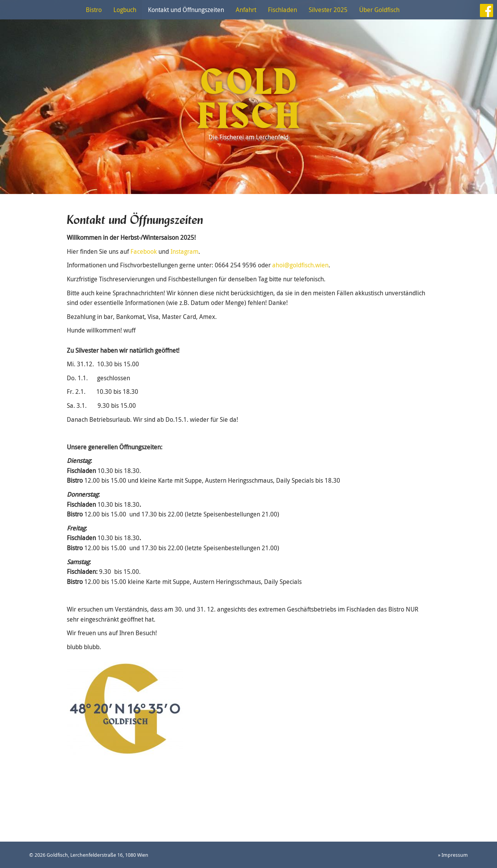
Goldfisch (248, 100)
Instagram (184, 251)
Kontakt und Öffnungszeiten (186, 10)
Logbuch (125, 10)
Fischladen (282, 10)
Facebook (144, 251)
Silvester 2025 (328, 10)
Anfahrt (246, 10)
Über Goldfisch (379, 10)
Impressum (455, 855)
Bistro (94, 10)
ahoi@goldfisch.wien (300, 265)
